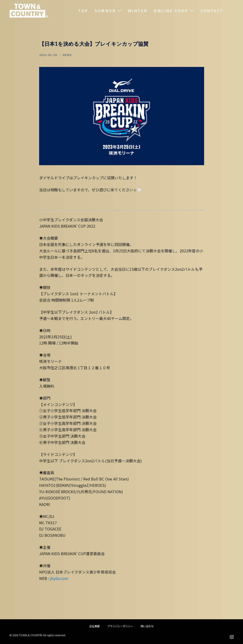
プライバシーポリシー (120, 626)
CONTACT (212, 11)
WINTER (138, 11)
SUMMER (105, 11)
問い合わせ (147, 626)
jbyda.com (59, 578)
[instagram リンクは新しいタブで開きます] (232, 636)
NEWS (67, 55)
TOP (83, 11)
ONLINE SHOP (171, 11)
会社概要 (95, 626)
